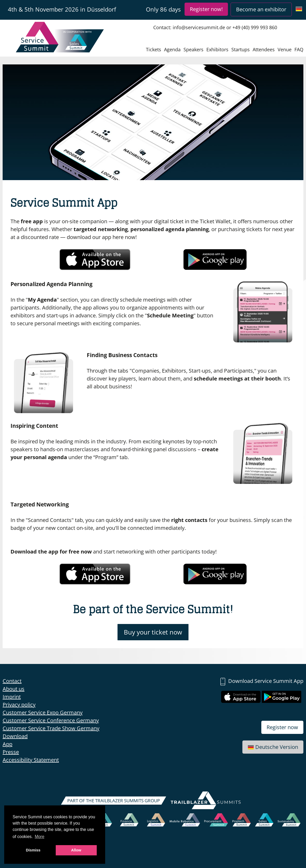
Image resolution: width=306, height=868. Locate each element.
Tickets (154, 49)
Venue (285, 49)
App (7, 744)
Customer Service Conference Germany (51, 720)
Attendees (264, 49)
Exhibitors (217, 49)
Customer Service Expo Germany (43, 712)
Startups (241, 49)
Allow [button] (76, 850)
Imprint (12, 697)
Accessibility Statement (31, 760)
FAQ (299, 49)
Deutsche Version (273, 747)
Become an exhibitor (261, 9)
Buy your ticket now (153, 632)
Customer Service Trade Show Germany (51, 728)
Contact (12, 681)
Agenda (172, 49)
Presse (11, 752)
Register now (282, 727)
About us (14, 689)
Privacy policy (19, 705)
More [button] (39, 837)
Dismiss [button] (33, 850)
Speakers (193, 49)
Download (15, 736)
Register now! (206, 9)
